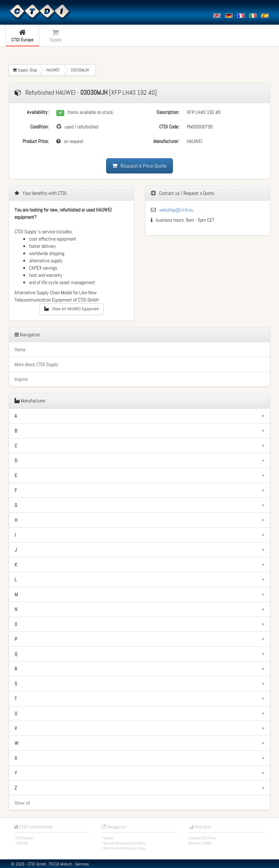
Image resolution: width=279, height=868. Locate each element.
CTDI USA (22, 843)
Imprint (21, 379)
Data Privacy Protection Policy (125, 848)
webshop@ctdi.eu (176, 210)
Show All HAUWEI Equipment (72, 309)
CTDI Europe (25, 838)
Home (20, 349)
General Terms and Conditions (125, 843)
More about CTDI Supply (37, 364)
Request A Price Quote (139, 166)
